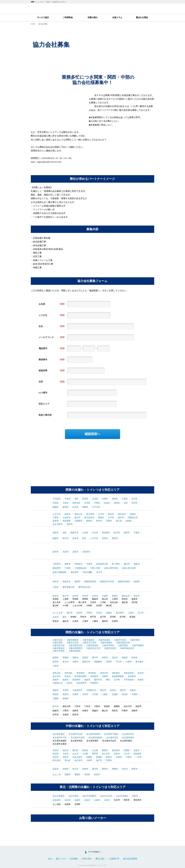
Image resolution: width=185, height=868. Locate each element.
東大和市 (90, 514)
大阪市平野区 (59, 651)
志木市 (75, 596)
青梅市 (101, 518)
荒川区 (135, 503)
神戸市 (56, 706)
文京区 (95, 499)
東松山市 (126, 596)
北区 (126, 503)
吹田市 (105, 658)
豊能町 (66, 658)
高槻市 (125, 658)
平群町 (135, 694)
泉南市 (56, 680)
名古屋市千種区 (111, 734)
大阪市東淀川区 (76, 645)
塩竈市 (77, 800)
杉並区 (107, 503)
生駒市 (133, 690)
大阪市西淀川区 (123, 643)
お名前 (42, 304)
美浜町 (56, 754)
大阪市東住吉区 (127, 648)
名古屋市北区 (112, 738)
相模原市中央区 (107, 582)
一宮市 (139, 757)
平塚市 (89, 564)
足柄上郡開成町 (60, 572)
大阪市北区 (58, 640)
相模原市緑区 (90, 582)
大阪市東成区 (92, 645)
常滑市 (109, 760)
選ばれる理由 (142, 17)
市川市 (95, 533)
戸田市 (89, 613)
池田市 (75, 658)
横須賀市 (57, 568)
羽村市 (70, 524)
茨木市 (115, 658)
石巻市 (107, 800)
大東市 (129, 662)
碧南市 (85, 769)
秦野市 (68, 564)
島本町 (135, 658)
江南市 (129, 757)
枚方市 (66, 662)
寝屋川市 (86, 662)
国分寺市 (122, 514)
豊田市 (105, 769)
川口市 (141, 613)
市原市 (66, 552)
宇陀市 (85, 694)
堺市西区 (92, 673)
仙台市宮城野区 (89, 796)
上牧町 (105, 694)
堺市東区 (116, 673)
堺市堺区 (80, 673)
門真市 (109, 662)
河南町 (141, 680)
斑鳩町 (66, 698)
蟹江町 (75, 750)
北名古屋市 (77, 757)
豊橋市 (77, 775)
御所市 (66, 694)
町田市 (111, 514)
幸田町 (87, 775)
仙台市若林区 (122, 796)
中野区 (97, 503)
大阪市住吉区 (110, 648)
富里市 (105, 538)
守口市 (119, 662)
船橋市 (56, 538)
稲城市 (129, 521)
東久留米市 (89, 518)
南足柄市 (75, 572)
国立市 (77, 518)
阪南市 (66, 680)
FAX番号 (43, 393)
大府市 (66, 754)
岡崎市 (115, 769)
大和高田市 (77, 690)
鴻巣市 (109, 613)
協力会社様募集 (130, 859)
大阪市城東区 (138, 645)
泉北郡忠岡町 (80, 676)
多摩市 (56, 521)
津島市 (66, 757)
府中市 (99, 521)
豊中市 (95, 658)
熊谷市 (56, 596)
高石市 (141, 673)
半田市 (56, 750)
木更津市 (86, 552)
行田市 (99, 613)
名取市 (135, 796)
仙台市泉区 (74, 796)
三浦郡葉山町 (80, 568)
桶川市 (70, 613)
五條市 (75, 694)
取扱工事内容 (45, 415)
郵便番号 (43, 360)
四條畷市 (98, 662)
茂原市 (75, 552)
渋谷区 (87, 503)
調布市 (68, 514)
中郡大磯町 (87, 572)
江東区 (125, 499)
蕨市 (65, 617)
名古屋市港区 (59, 734)
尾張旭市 (116, 750)
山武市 (85, 533)
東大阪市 (140, 662)
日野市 (109, 521)
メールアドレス (46, 337)
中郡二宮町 (95, 568)
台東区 (105, 499)
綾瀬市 (137, 582)
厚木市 (56, 582)
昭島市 (89, 521)
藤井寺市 (98, 680)
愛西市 (105, 750)
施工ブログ (61, 859)
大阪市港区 (58, 643)
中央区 (68, 499)
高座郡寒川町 (102, 564)
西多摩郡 (67, 521)
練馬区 (66, 507)
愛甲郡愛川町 (69, 587)
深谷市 (95, 596)
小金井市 (67, 518)
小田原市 (57, 564)
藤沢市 (127, 564)
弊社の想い (101, 859)
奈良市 (113, 690)
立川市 (101, 514)
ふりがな (43, 315)
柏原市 (87, 680)
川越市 (105, 596)
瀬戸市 (99, 760)
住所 (41, 382)
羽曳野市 (94, 683)
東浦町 (99, 757)
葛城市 (56, 694)
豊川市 (95, 769)
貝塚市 (105, 676)
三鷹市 (56, 518)
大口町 (95, 750)
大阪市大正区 (73, 643)
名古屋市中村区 (78, 738)
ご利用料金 (68, 17)
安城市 (66, 769)
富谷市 (87, 800)
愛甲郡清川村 (84, 587)
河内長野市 (81, 683)
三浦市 (68, 568)
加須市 (79, 613)
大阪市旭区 (123, 645)
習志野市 (106, 533)
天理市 (66, 690)
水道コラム (117, 17)
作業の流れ (93, 17)
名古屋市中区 (128, 734)
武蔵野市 (78, 521)
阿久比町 (57, 760)
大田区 (66, 503)
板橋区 (56, 507)
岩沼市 (68, 800)
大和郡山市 (91, 690)
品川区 (135, 499)
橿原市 (56, 690)
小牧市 (89, 760)
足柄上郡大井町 (129, 568)
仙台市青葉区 (59, 796)
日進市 (119, 757)
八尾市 (56, 666)
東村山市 (78, 514)
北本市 (56, 617)
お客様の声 (114, 859)
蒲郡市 (68, 775)
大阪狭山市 (58, 683)
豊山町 (68, 760)
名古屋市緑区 (128, 738)
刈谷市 (125, 769)
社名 (41, 326)
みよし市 (57, 775)
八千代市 (94, 538)
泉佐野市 (132, 676)
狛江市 (119, 521)
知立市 (75, 769)
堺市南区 (69, 673)
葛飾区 (85, 507)
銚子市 (66, 538)
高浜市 (56, 769)
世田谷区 (76, 503)
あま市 (75, 754)
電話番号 (43, 348)
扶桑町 (89, 757)
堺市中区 (104, 673)
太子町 (117, 680)
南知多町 (138, 754)
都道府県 (43, 371)
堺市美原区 (129, 673)
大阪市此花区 (104, 640)
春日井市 (78, 760)
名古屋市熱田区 (95, 738)
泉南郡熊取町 (118, 676)
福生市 (121, 518)
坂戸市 (66, 596)
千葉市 (137, 533)
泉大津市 (57, 676)
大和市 (56, 587)
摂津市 (56, 662)
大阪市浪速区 (106, 643)
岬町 (108, 680)
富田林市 (76, 680)
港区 (76, 499)
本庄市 (137, 596)
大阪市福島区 (88, 640)
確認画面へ (92, 434)
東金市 (75, 538)
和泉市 (68, 676)
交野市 (75, 662)
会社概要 (74, 859)
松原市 (70, 683)
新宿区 (85, 499)
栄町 (65, 533)
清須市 (56, 757)
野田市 (115, 538)
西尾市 (135, 769)
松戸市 (117, 533)
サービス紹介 (43, 17)
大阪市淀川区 (59, 645)
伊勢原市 (78, 564)
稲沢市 (66, 750)
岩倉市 (137, 750)
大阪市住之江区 (93, 648)
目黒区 (56, 503)
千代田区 (57, 499)
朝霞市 (115, 596)
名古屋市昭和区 (93, 734)
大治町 (85, 754)
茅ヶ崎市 (116, 564)
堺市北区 (57, 673)
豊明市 (95, 754)
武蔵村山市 (133, 518)
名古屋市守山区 (76, 734)
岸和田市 (94, 676)
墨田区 (115, 499)
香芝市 (103, 690)
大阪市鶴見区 (59, 648)
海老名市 (67, 582)
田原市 (97, 775)
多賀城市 (57, 800)
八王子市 (57, 514)
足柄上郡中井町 (111, 568)
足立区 (75, 507)
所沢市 (85, 596)
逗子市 (99, 572)
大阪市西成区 (75, 651)
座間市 (77, 582)
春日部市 (120, 613)
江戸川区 (96, 507)
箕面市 (85, 658)
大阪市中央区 (120, 640)
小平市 (111, 518)
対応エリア (44, 404)
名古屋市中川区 (60, 738)
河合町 (125, 694)
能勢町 (56, 658)
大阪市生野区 (108, 645)
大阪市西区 (135, 640)
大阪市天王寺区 (89, 643)
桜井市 (123, 690)
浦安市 (56, 533)
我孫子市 (74, 533)
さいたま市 (58, 613)
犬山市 (127, 754)
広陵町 (115, 694)
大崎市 (97, 800)
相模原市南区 (124, 582)
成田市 (127, 533)
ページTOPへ (94, 852)
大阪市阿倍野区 (76, 648)
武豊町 (127, 750)
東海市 (85, 750)
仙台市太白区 (106, 796)
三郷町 (56, 698)
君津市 (56, 552)
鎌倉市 (137, 564)
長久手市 (106, 754)
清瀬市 (133, 514)
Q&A (50, 859)
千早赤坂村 (129, 680)
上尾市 (131, 613)
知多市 (109, 757)
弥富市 (117, 754)
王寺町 (95, 694)
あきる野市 (58, 524)
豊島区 (117, 503)
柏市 (84, 538)
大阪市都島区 (73, 640)
